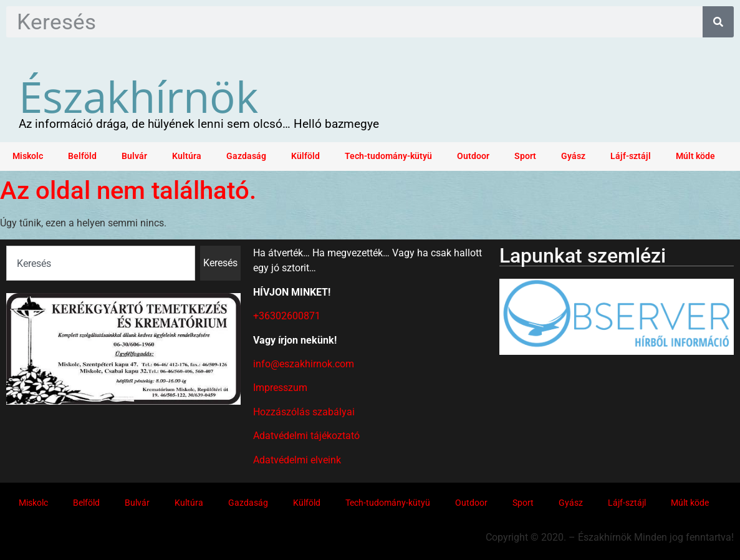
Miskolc (28, 156)
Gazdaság (246, 156)
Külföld (305, 156)
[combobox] (101, 263)
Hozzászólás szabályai (304, 412)
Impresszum (280, 388)
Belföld (82, 156)
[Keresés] (718, 22)
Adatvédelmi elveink (297, 460)
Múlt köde (695, 156)
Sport (525, 156)
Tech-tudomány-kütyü (388, 156)
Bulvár (134, 156)
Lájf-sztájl (631, 156)
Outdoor (473, 156)
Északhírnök (138, 96)
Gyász (573, 156)
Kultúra (187, 156)
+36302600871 (287, 316)
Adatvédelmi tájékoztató (306, 436)
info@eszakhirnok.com (304, 364)
